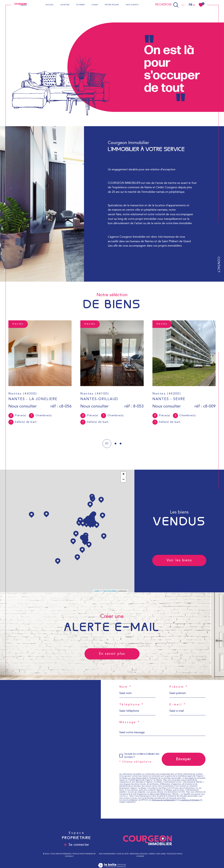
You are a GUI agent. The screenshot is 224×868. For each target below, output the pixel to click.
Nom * (125, 687)
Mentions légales (138, 854)
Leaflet (97, 591)
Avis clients (132, 5)
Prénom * (178, 687)
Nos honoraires (107, 854)
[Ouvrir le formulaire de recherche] (167, 5)
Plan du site (122, 854)
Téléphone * (132, 705)
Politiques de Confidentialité (163, 800)
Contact (218, 265)
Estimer (80, 5)
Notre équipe (112, 5)
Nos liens (161, 854)
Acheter (65, 5)
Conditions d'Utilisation (190, 800)
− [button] (123, 480)
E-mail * (178, 705)
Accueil (50, 5)
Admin (152, 854)
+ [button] (123, 474)
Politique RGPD (174, 854)
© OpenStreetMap (109, 591)
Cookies (140, 856)
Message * (130, 722)
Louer (95, 5)
